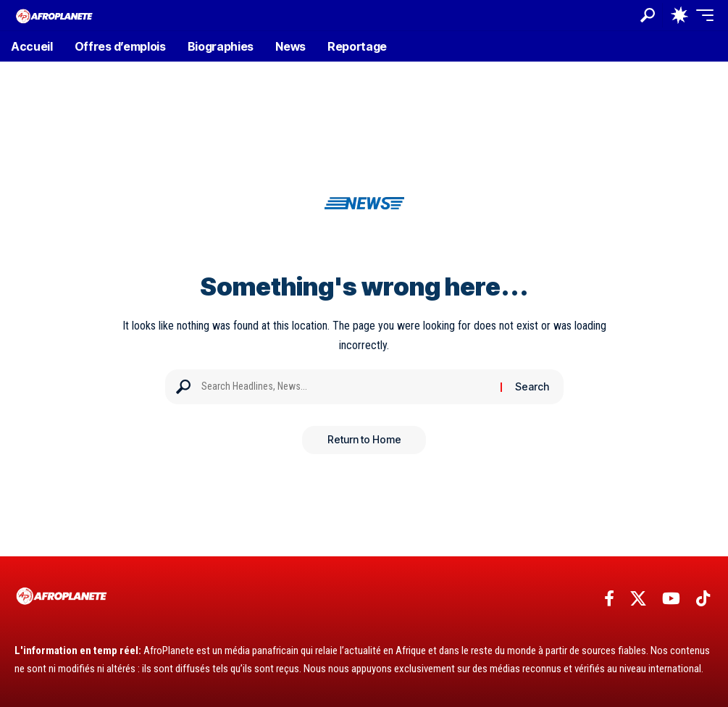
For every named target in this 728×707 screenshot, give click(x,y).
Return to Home (364, 440)
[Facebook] (609, 599)
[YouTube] (671, 599)
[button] (648, 15)
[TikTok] (703, 599)
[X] (638, 599)
